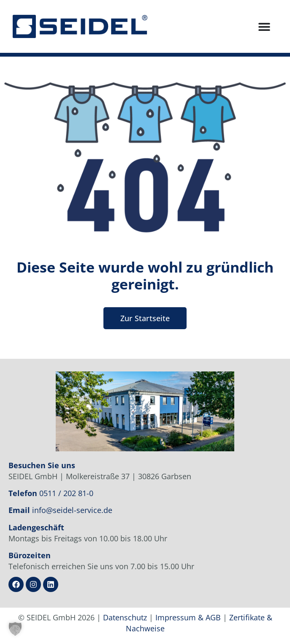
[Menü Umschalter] (264, 27)
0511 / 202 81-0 (66, 493)
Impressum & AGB (188, 617)
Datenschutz (125, 617)
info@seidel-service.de (72, 510)
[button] (15, 629)
